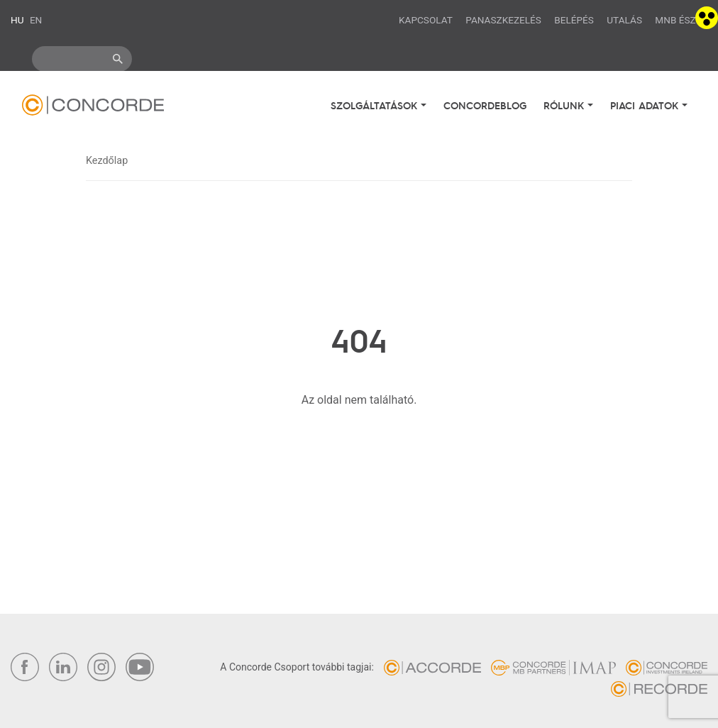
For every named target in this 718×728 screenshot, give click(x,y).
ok (118, 59)
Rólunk (565, 105)
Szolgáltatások (376, 105)
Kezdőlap (107, 161)
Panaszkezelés (503, 20)
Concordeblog (485, 105)
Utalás (624, 20)
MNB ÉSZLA (681, 20)
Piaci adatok (646, 105)
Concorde (93, 109)
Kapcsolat (426, 20)
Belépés (574, 20)
